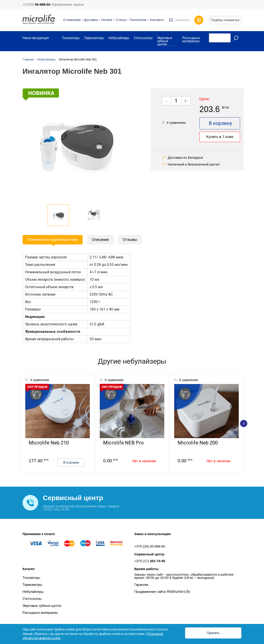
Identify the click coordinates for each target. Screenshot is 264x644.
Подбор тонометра (225, 20)
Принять (213, 633)
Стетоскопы (143, 38)
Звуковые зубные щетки (165, 41)
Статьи (121, 20)
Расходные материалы (191, 40)
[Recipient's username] (220, 38)
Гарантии (141, 585)
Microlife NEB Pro (123, 443)
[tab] (100, 240)
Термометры (94, 38)
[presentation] (244, 423)
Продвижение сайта (150, 592)
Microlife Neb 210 (48, 443)
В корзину (220, 123)
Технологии (138, 20)
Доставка (91, 20)
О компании (72, 20)
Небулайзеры (119, 38)
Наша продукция (36, 38)
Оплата (107, 20)
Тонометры (71, 38)
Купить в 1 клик (220, 137)
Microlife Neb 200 (197, 443)
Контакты (157, 20)
